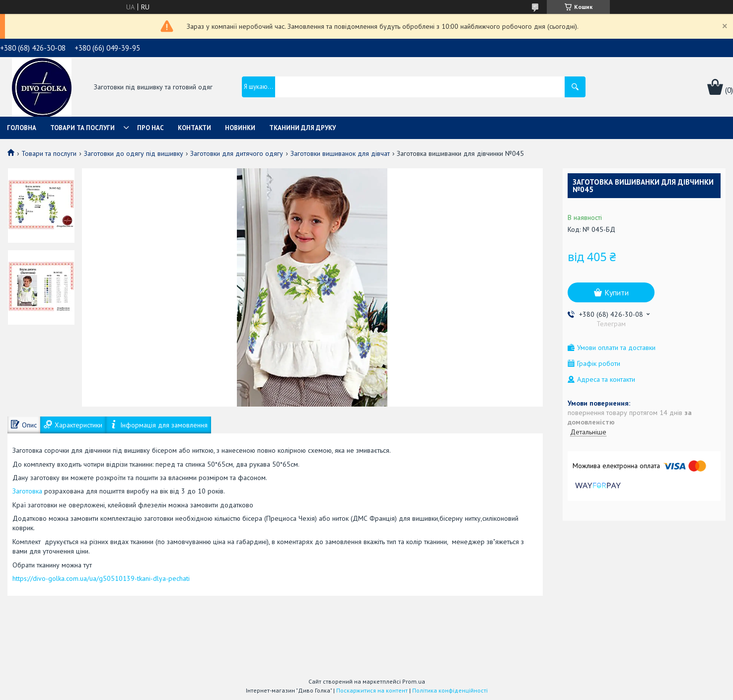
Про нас (150, 128)
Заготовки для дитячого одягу (237, 153)
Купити (617, 292)
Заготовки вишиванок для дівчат (340, 153)
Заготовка (28, 491)
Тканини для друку (302, 128)
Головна (22, 128)
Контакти (194, 128)
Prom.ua (414, 681)
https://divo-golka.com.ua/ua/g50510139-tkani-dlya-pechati (101, 578)
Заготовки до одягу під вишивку (134, 153)
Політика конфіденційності (450, 690)
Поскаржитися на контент (372, 690)
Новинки (240, 128)
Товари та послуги (82, 128)
